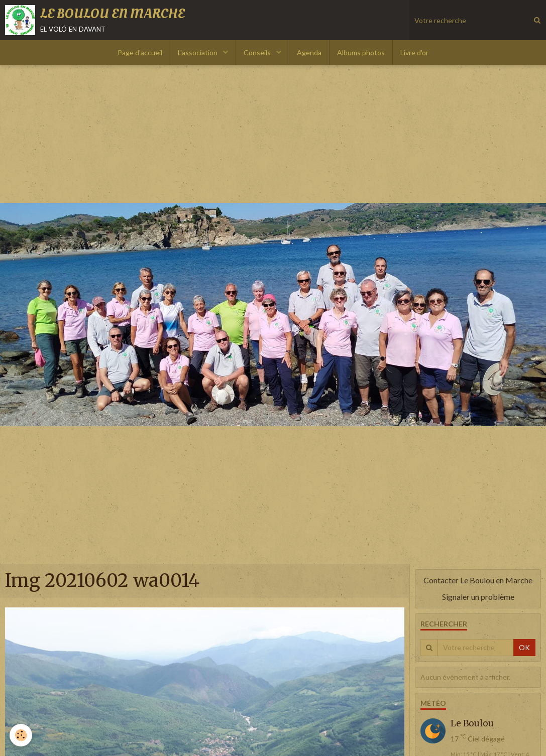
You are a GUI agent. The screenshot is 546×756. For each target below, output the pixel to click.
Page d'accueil (140, 52)
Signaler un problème (478, 597)
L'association (198, 52)
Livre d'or (414, 52)
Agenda (309, 52)
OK (524, 647)
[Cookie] (21, 735)
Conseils (258, 52)
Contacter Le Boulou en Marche (478, 580)
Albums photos (361, 52)
